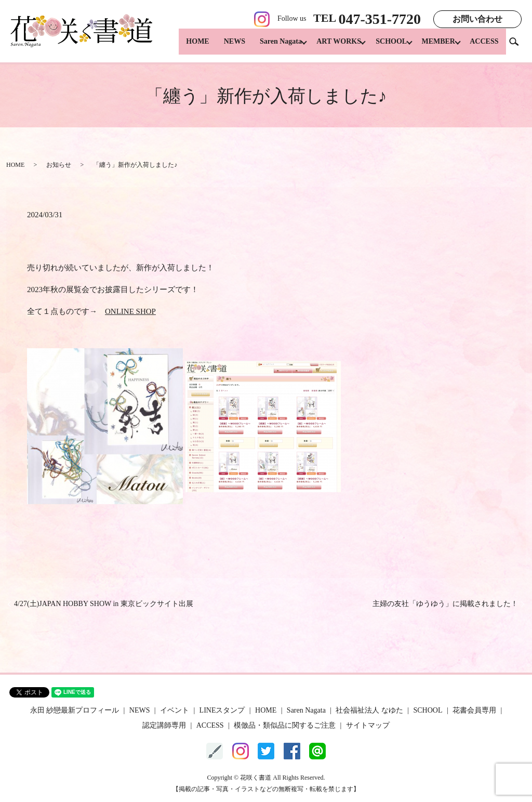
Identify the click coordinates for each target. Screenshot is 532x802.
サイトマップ (368, 725)
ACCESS (484, 47)
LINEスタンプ (222, 710)
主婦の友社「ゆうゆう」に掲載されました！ (445, 604)
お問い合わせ (477, 19)
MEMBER (435, 47)
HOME (183, 47)
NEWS (221, 47)
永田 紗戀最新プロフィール (75, 710)
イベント (175, 710)
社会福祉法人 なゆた (369, 710)
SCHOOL (384, 47)
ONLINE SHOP (130, 311)
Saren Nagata (267, 47)
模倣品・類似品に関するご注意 (285, 725)
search (518, 47)
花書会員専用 (474, 710)
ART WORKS (328, 47)
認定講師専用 (164, 725)
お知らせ (59, 165)
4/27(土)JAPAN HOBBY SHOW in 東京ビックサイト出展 (104, 604)
